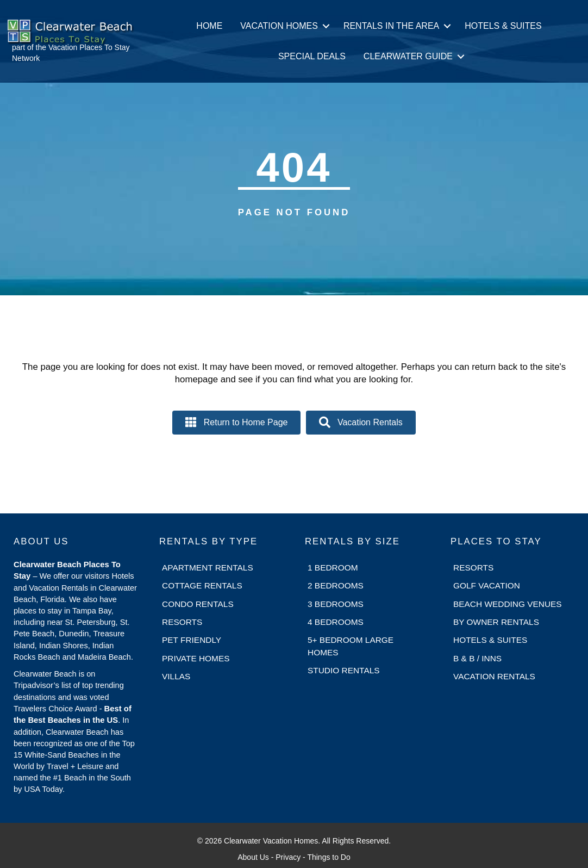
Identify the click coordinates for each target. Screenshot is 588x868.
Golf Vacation (487, 585)
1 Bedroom (333, 568)
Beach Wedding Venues (508, 604)
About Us (253, 857)
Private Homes (196, 658)
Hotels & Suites (503, 26)
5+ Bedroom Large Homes (351, 646)
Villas (176, 676)
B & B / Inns (477, 658)
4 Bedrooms (336, 622)
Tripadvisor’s (36, 685)
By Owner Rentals (496, 622)
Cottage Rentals (202, 585)
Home (209, 26)
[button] (326, 26)
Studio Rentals (344, 670)
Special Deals (312, 56)
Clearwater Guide (408, 56)
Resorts (182, 622)
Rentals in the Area (391, 26)
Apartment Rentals (208, 568)
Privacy (288, 857)
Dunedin (74, 634)
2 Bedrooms (336, 585)
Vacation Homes (279, 26)
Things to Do (329, 857)
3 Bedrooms (336, 604)
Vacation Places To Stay (89, 47)
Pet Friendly (192, 640)
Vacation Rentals (494, 676)
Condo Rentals (198, 604)
